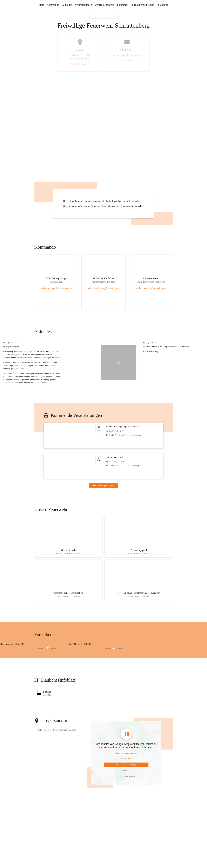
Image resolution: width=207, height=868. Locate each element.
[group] (103, 372)
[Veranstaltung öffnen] (103, 446)
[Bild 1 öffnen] (28, 657)
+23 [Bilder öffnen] (47, 659)
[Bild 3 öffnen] (28, 659)
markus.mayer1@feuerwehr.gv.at (151, 298)
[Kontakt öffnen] (56, 289)
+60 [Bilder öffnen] (114, 659)
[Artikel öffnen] (68, 547)
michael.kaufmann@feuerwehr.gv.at (104, 298)
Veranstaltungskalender (103, 495)
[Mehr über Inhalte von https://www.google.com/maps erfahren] (126, 769)
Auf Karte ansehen (80, 64)
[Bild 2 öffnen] (9, 659)
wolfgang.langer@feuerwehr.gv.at (56, 298)
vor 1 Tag (6, 353)
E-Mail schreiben (127, 61)
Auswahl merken (126, 786)
